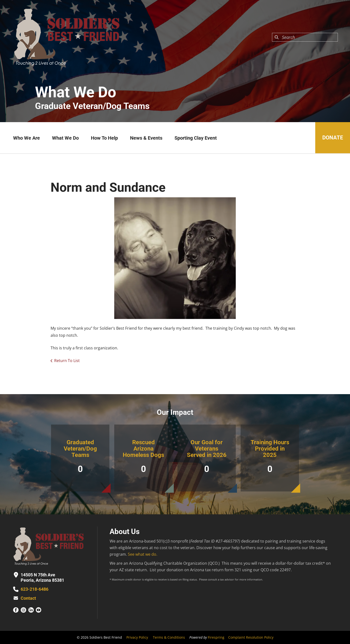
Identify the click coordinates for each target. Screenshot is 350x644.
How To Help (104, 138)
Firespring (216, 637)
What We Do (65, 138)
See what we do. (143, 554)
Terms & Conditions (169, 637)
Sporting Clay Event (196, 138)
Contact (28, 598)
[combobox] (305, 37)
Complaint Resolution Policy (251, 637)
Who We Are (26, 138)
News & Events (146, 138)
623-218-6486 (35, 589)
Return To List (67, 361)
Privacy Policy (137, 637)
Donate (332, 138)
